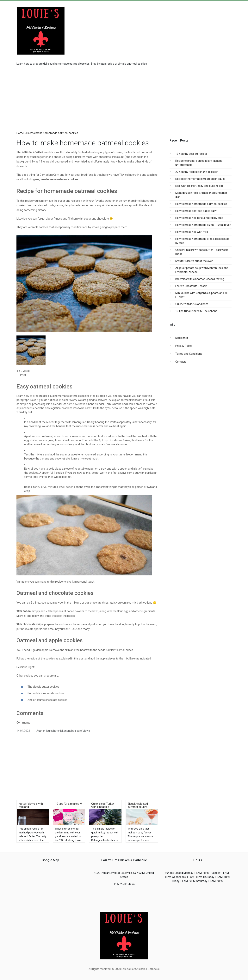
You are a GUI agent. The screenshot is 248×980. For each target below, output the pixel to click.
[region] (124, 97)
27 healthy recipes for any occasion (197, 172)
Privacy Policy (184, 346)
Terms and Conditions (189, 354)
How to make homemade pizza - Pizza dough (203, 225)
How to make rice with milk (192, 232)
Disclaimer (182, 338)
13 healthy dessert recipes (191, 154)
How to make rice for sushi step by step (199, 218)
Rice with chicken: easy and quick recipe (199, 186)
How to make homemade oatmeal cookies (201, 204)
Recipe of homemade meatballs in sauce (200, 179)
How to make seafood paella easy (196, 211)
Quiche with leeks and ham (192, 304)
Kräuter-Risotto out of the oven (194, 261)
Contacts (181, 362)
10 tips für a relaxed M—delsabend (196, 311)
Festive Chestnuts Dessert (191, 286)
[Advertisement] (201, 28)
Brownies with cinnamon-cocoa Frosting (200, 279)
